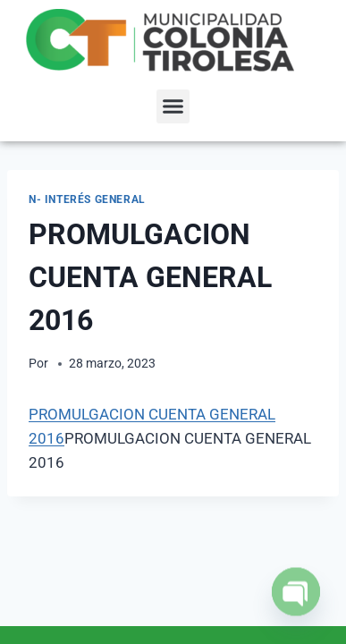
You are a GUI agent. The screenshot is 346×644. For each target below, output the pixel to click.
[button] (173, 106)
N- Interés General (87, 199)
